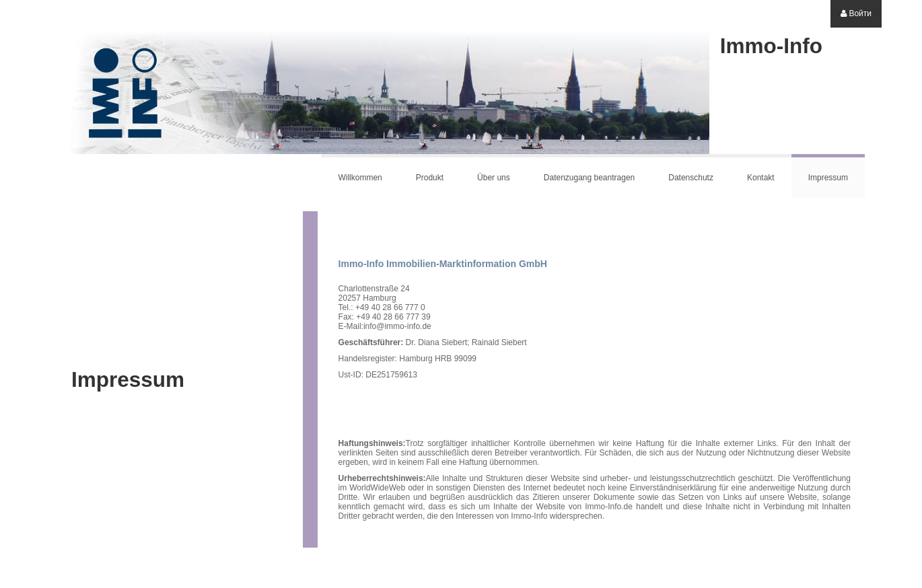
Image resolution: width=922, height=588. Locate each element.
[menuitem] (856, 14)
